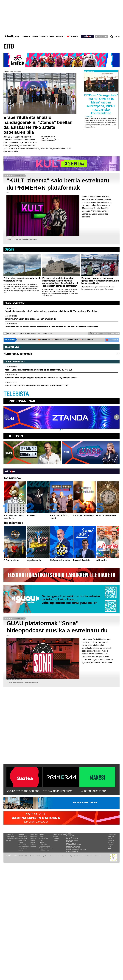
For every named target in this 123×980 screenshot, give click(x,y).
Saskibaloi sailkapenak (46, 848)
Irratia (52, 37)
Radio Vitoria (22, 840)
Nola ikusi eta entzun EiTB (76, 850)
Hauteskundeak (72, 839)
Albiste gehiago (15, 303)
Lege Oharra (45, 856)
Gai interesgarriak (74, 845)
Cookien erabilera (56, 856)
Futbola (41, 836)
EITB (9, 47)
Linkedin (111, 845)
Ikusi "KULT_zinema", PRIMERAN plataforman (23, 239)
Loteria (69, 842)
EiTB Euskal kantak (24, 846)
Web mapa (98, 856)
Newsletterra (112, 834)
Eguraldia (33, 846)
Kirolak (35, 37)
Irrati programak (23, 848)
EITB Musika (22, 844)
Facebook (111, 836)
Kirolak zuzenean (44, 850)
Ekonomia (33, 838)
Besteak (59, 37)
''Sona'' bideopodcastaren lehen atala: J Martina (23, 682)
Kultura (33, 842)
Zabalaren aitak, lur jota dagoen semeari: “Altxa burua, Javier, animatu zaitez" (41, 378)
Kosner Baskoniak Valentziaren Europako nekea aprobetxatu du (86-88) (38, 370)
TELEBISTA (16, 394)
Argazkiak (56, 838)
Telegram (111, 843)
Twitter (110, 839)
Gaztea (21, 842)
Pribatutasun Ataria (35, 856)
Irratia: (21, 834)
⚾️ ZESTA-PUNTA (58, 340)
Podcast (21, 850)
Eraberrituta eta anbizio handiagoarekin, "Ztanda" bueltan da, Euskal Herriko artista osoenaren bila (38, 125)
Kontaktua (90, 856)
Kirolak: (42, 834)
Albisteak (26, 37)
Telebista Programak (12, 838)
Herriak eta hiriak (73, 846)
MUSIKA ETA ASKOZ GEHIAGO (23, 791)
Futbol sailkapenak (45, 846)
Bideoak (8, 840)
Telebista (43, 37)
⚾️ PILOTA (22, 340)
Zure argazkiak (96, 333)
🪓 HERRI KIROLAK (87, 340)
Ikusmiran (33, 844)
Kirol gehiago (43, 844)
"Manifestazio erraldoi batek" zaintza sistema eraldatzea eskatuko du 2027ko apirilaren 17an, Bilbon (51, 311)
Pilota (41, 840)
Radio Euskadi (23, 838)
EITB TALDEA (101, 36)
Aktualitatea (34, 836)
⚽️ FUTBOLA (32, 340)
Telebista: (10, 834)
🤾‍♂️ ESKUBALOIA (72, 340)
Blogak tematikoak (74, 848)
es (119, 37)
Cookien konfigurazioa (69, 856)
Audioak (55, 840)
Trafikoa (70, 837)
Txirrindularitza (43, 838)
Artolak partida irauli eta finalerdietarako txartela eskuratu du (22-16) (36, 386)
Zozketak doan (72, 840)
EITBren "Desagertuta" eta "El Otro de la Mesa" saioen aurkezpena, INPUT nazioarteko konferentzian (101, 104)
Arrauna (41, 842)
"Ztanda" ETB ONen (48, 141)
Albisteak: (35, 834)
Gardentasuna (82, 856)
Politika (33, 840)
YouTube (111, 847)
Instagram (111, 841)
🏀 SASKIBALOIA (44, 340)
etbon (18, 436)
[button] (61, 430)
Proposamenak (22, 401)
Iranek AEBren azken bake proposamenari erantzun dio (31, 319)
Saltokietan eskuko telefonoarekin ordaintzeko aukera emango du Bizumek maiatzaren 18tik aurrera (51, 327)
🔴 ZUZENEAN (111, 340)
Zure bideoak (113, 333)
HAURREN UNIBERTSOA (93, 791)
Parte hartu (71, 843)
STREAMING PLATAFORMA (58, 791)
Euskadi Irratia (23, 836)
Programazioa (10, 836)
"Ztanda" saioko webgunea (51, 139)
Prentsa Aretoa (72, 851)
